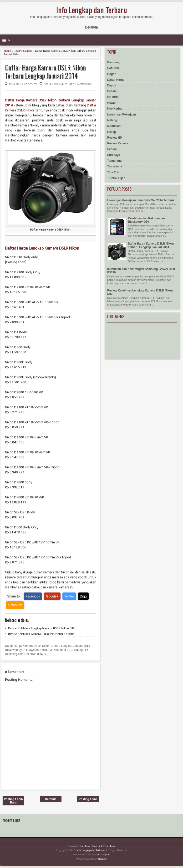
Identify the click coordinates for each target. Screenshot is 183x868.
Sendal (112, 149)
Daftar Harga (116, 80)
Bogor (111, 74)
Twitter (69, 596)
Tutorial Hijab (116, 178)
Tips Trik (113, 172)
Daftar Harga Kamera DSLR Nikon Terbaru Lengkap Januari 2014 (45, 72)
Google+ (52, 596)
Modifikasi (114, 126)
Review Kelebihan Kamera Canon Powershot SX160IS (41, 634)
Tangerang (114, 161)
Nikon (65, 572)
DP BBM (113, 97)
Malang (112, 120)
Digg (83, 596)
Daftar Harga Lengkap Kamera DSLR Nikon (42, 248)
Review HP (114, 138)
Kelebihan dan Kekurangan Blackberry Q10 (146, 220)
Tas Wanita (115, 166)
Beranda (92, 27)
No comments (82, 84)
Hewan (112, 103)
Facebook (33, 596)
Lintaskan (15, 605)
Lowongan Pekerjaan (122, 115)
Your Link (85, 846)
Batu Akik (114, 68)
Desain (112, 91)
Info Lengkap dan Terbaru (92, 10)
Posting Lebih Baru (13, 801)
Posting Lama (88, 799)
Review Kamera (23, 51)
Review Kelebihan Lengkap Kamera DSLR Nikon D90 (41, 628)
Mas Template (103, 854)
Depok (112, 85)
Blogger (102, 859)
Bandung (113, 62)
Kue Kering (115, 109)
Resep (112, 132)
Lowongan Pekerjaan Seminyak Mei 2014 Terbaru (141, 200)
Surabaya (114, 155)
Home (7, 51)
